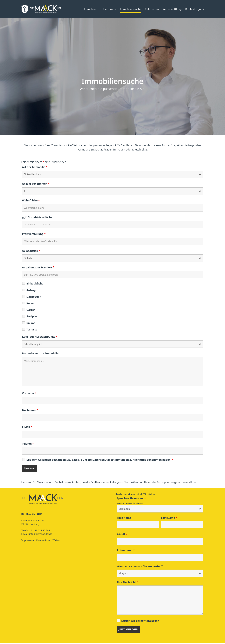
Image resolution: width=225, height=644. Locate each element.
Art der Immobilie (35, 168)
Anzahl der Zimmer (36, 184)
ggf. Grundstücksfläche (37, 218)
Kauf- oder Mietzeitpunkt (40, 337)
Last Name (169, 518)
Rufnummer (126, 551)
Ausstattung (31, 251)
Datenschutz (43, 541)
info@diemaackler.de (41, 535)
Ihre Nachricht (127, 583)
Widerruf (57, 541)
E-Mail (27, 428)
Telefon (28, 444)
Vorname (29, 394)
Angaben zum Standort (38, 268)
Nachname (30, 411)
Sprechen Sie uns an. (131, 499)
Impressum (28, 541)
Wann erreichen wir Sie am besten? (140, 567)
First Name (124, 518)
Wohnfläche (31, 201)
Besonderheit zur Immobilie (40, 354)
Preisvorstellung (34, 235)
